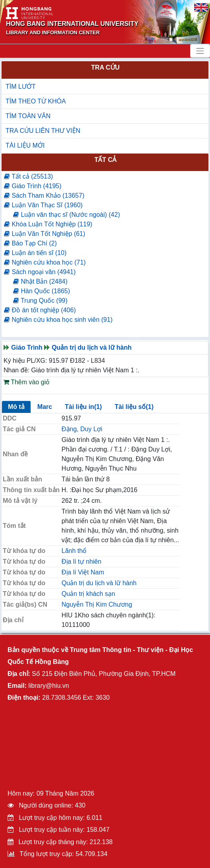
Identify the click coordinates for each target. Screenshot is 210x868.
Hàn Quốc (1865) (41, 291)
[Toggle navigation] (200, 51)
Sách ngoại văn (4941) (40, 272)
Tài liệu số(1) (134, 407)
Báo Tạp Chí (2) (30, 243)
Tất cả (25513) (28, 176)
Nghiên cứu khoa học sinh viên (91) (58, 320)
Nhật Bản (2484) (40, 281)
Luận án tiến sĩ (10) (35, 253)
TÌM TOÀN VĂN (28, 116)
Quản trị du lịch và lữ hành (92, 347)
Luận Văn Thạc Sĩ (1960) (43, 205)
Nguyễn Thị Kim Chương (97, 604)
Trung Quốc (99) (40, 301)
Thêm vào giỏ (26, 382)
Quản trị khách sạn (88, 594)
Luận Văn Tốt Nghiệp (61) (45, 234)
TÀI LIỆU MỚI (25, 145)
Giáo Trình (27, 347)
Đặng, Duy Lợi (82, 429)
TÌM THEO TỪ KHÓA (36, 101)
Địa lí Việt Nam (83, 572)
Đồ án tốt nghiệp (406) (40, 310)
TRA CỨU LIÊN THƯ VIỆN (43, 131)
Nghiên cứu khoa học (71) (45, 262)
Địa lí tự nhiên (81, 561)
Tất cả (106, 160)
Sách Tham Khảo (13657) (44, 196)
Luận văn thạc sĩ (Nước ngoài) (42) (66, 215)
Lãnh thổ (74, 551)
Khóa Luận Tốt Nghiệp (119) (48, 224)
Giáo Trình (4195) (33, 186)
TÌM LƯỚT (21, 87)
